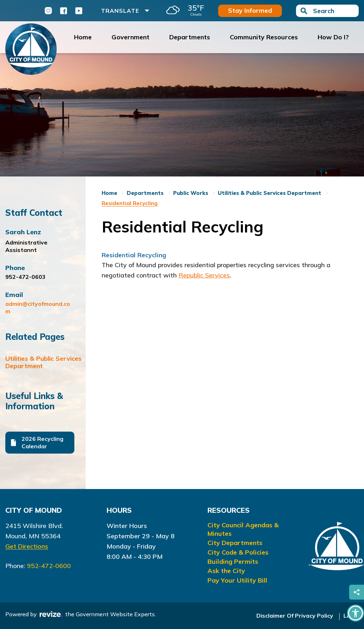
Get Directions (27, 546)
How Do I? (333, 37)
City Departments (235, 543)
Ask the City (226, 571)
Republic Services (204, 275)
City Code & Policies (238, 552)
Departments (190, 37)
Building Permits (233, 561)
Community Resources (264, 37)
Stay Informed (250, 10)
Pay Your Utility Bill (237, 580)
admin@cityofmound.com (38, 307)
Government (130, 37)
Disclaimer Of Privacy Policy (295, 616)
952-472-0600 (49, 566)
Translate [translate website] (125, 11)
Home (83, 37)
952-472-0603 (25, 277)
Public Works (191, 193)
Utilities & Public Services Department (45, 362)
